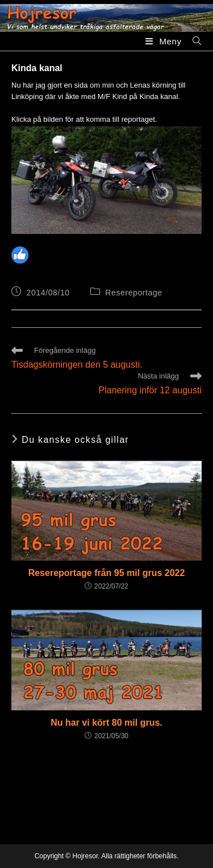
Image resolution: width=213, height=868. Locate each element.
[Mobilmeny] (165, 41)
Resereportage (133, 293)
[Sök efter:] (193, 41)
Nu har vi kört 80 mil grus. (106, 723)
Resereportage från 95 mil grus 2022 (107, 573)
